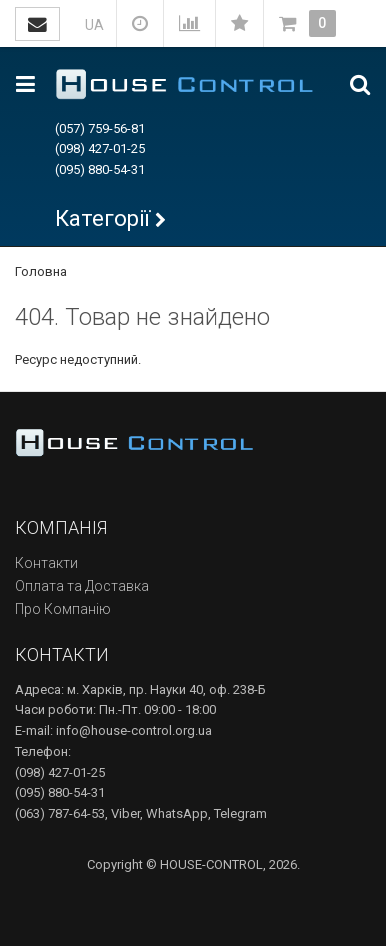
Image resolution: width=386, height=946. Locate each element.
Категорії (102, 218)
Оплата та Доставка (82, 586)
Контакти (46, 563)
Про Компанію (63, 609)
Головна (41, 271)
